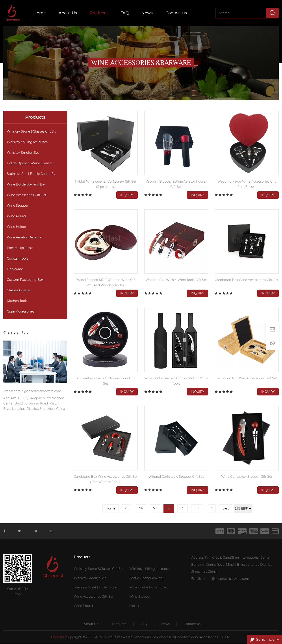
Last (226, 509)
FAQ (125, 13)
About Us (68, 13)
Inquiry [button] (127, 195)
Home (40, 13)
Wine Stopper (18, 206)
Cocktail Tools (18, 259)
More (134, 606)
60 (197, 508)
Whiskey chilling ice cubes (27, 142)
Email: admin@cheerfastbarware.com (220, 579)
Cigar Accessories (20, 312)
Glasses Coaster (19, 290)
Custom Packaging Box (25, 280)
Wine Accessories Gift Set (27, 195)
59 (183, 508)
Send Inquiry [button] (265, 640)
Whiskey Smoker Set (23, 153)
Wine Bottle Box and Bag (27, 185)
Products (99, 13)
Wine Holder (17, 227)
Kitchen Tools (17, 301)
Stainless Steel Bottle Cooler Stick (33, 174)
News (147, 13)
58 (169, 508)
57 (155, 508)
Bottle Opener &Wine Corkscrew (32, 163)
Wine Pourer (17, 216)
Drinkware (15, 269)
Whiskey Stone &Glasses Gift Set (32, 132)
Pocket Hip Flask (20, 248)
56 (141, 508)
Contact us (177, 13)
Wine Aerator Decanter (25, 238)
